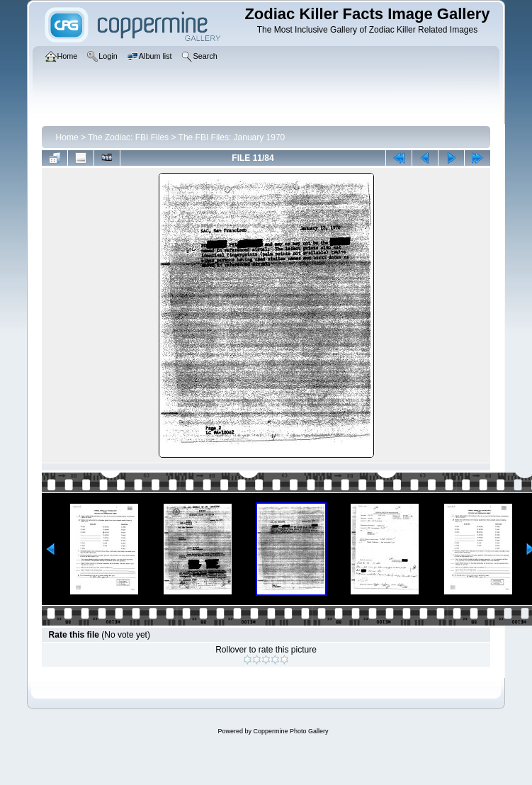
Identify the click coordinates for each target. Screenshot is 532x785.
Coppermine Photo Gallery (290, 731)
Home (67, 137)
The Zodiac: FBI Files (128, 137)
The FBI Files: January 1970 (232, 137)
